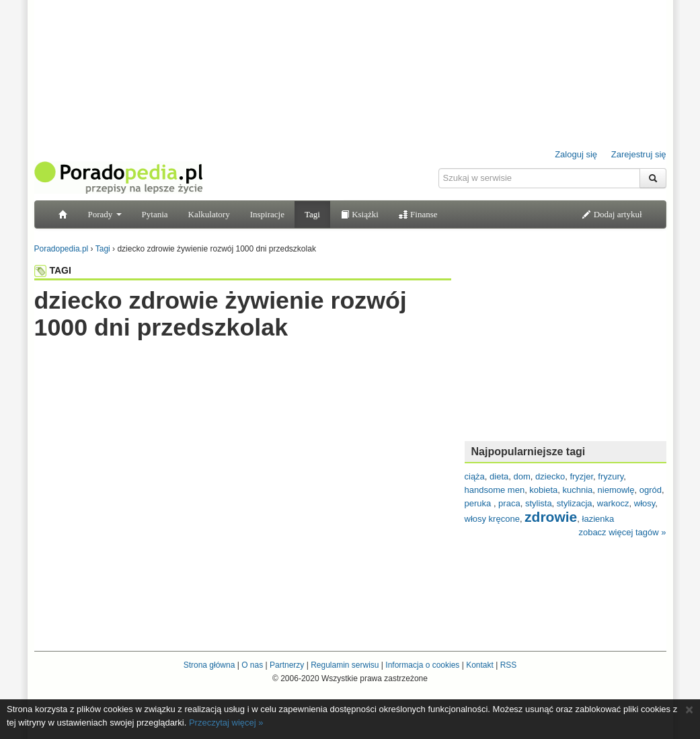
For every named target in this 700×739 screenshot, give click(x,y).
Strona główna (209, 665)
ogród (651, 490)
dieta (499, 476)
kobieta (543, 490)
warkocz (613, 503)
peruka (479, 503)
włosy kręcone (492, 519)
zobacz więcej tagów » (622, 532)
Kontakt (480, 665)
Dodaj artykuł (612, 214)
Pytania (155, 214)
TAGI (53, 270)
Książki (359, 214)
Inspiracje (267, 214)
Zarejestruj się (639, 154)
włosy (645, 503)
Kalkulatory (209, 214)
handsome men (495, 490)
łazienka (598, 519)
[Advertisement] (243, 368)
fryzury (611, 476)
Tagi (312, 214)
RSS (509, 665)
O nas (252, 665)
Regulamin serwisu (345, 665)
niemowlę (616, 490)
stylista (539, 503)
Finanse (418, 214)
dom (522, 476)
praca (509, 503)
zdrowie (551, 517)
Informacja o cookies (422, 665)
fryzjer (581, 476)
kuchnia (578, 490)
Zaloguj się (576, 154)
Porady (105, 214)
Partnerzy (287, 665)
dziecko (550, 476)
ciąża (475, 476)
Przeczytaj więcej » (226, 723)
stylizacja (575, 503)
